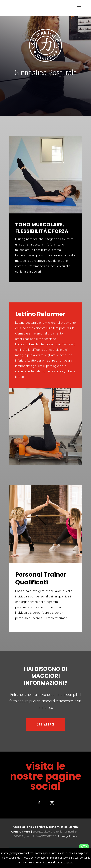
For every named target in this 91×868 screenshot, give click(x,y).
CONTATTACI (45, 724)
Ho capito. (67, 862)
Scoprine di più (51, 862)
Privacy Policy (67, 836)
